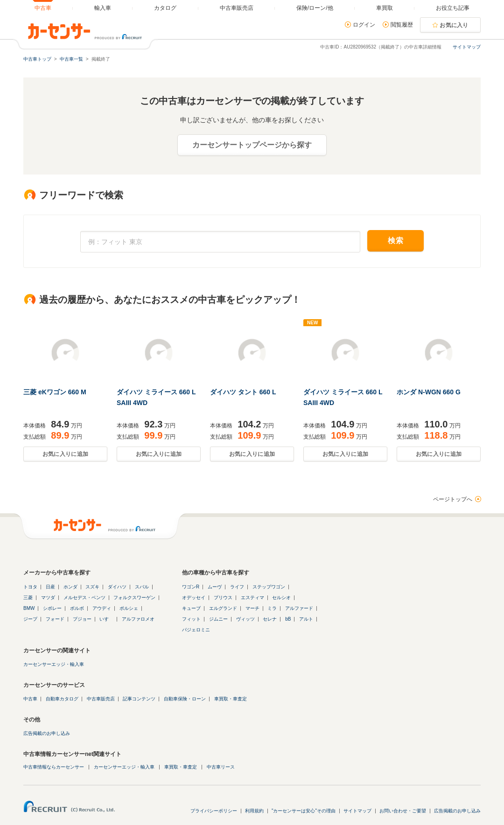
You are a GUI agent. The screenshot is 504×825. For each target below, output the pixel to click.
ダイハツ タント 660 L (243, 392)
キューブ (191, 608)
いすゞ (106, 619)
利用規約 (254, 811)
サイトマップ (467, 47)
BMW (29, 608)
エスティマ (252, 598)
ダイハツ (117, 587)
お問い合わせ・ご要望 (403, 811)
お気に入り (454, 25)
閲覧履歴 (402, 25)
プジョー (82, 619)
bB (288, 619)
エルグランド (223, 608)
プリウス (223, 598)
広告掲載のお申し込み (47, 733)
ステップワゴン (269, 587)
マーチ (252, 608)
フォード (55, 619)
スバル (142, 587)
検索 (395, 241)
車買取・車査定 (231, 699)
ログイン (364, 25)
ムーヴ (215, 587)
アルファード (299, 608)
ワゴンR (191, 587)
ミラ (272, 608)
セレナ (270, 619)
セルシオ (281, 598)
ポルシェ (129, 608)
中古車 (30, 699)
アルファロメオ (138, 619)
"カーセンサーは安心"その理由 (304, 811)
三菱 (28, 598)
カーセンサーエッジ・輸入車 (54, 664)
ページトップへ (453, 499)
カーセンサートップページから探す (252, 145)
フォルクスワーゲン (134, 598)
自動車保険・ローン (185, 699)
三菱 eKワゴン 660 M (55, 392)
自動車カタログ (62, 699)
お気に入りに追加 (65, 454)
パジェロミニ (196, 630)
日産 (50, 587)
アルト (306, 619)
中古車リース (221, 767)
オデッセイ (194, 598)
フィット (191, 619)
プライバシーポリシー (214, 811)
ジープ (30, 619)
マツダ (48, 598)
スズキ (92, 587)
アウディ (102, 608)
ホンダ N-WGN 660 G (429, 392)
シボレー (52, 608)
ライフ (237, 587)
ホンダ (70, 587)
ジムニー (218, 619)
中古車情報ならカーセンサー (54, 767)
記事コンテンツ (139, 699)
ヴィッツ (245, 619)
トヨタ (30, 587)
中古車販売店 (101, 699)
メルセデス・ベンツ (84, 598)
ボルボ (77, 608)
